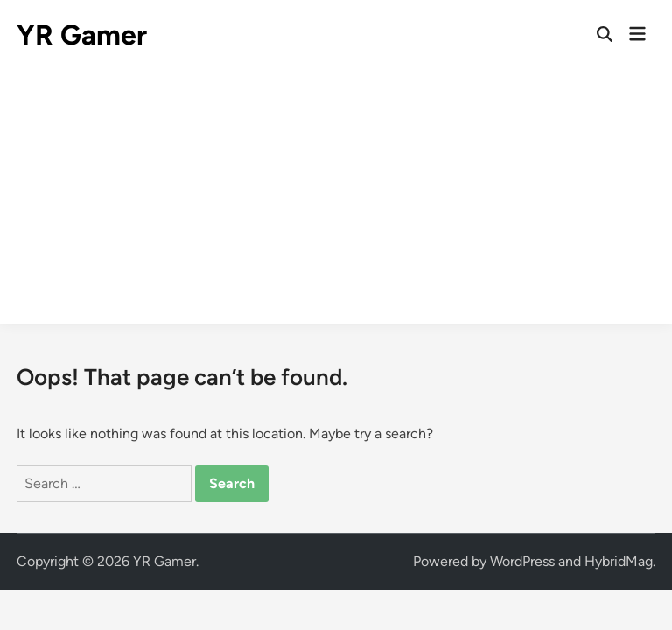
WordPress (522, 561)
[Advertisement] (336, 201)
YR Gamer (82, 35)
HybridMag (619, 561)
